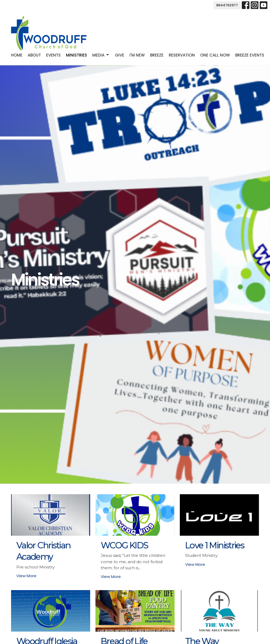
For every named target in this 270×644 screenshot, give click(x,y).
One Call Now (215, 55)
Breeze (157, 55)
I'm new (137, 55)
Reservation (182, 55)
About (34, 55)
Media (101, 55)
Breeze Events (250, 55)
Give (120, 55)
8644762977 (227, 5)
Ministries (76, 55)
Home (17, 55)
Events (53, 55)
